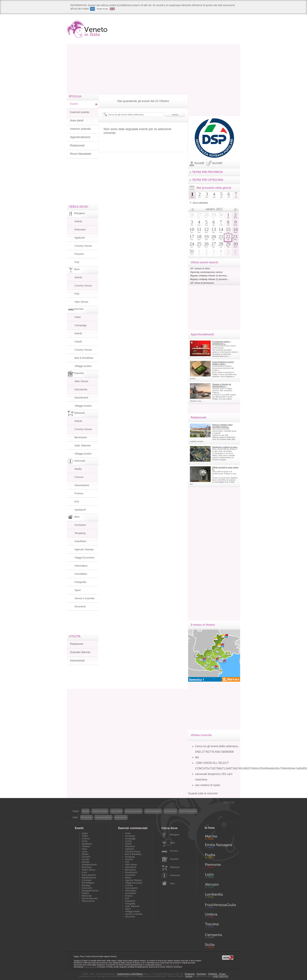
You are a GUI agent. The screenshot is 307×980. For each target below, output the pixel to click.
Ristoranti (80, 229)
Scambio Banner (80, 652)
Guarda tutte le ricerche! (203, 793)
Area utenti (77, 120)
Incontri (85, 859)
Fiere (84, 849)
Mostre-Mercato (90, 898)
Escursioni (87, 888)
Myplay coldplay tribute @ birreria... (209, 276)
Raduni (85, 893)
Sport (78, 590)
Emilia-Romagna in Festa (220, 847)
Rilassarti (175, 867)
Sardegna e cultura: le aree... (225, 447)
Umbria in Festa (220, 916)
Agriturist (80, 238)
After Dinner (81, 302)
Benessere (81, 437)
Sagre (85, 833)
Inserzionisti (77, 661)
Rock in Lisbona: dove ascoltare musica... (222, 426)
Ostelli (78, 341)
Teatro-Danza (89, 870)
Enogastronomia (90, 891)
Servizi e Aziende (84, 598)
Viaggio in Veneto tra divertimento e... (222, 385)
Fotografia (80, 582)
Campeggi (80, 325)
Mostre (85, 854)
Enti (77, 501)
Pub (77, 262)
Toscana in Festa (220, 926)
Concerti (86, 857)
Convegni (87, 880)
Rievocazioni (88, 901)
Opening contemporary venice (206, 272)
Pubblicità (213, 974)
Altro (172, 883)
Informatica (81, 566)
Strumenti (80, 606)
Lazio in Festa (220, 876)
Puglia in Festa (220, 857)
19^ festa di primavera (202, 283)
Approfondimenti (80, 137)
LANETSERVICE (220, 976)
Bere (172, 843)
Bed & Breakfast (84, 358)
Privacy (222, 974)
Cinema (86, 839)
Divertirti (174, 859)
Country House (83, 246)
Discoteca (87, 867)
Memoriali (87, 896)
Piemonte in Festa (220, 867)
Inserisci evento (80, 112)
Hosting (189, 976)
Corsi (84, 872)
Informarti (175, 875)
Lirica (84, 852)
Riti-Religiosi (88, 883)
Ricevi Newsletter (81, 154)
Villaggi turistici (83, 366)
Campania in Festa (220, 936)
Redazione (77, 644)
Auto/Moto (80, 541)
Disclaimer (201, 974)
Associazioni (82, 485)
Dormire (174, 851)
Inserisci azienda (80, 129)
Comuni (79, 477)
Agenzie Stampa (84, 549)
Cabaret (86, 846)
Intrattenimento (89, 865)
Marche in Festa (220, 837)
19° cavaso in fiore (200, 268)
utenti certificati (90, 967)
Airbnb (78, 221)
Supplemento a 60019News (130, 974)
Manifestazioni (89, 878)
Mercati (85, 862)
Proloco (79, 493)
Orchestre (80, 525)
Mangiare (175, 835)
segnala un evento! (171, 965)
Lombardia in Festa (220, 896)
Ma (197, 757)
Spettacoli (80, 510)
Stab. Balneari (83, 445)
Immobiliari (81, 574)
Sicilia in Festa (220, 946)
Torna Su (229, 802)
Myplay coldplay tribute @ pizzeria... (209, 279)
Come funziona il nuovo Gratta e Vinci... (223, 363)
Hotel (78, 317)
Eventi (74, 104)
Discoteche (81, 389)
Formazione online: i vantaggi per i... (222, 343)
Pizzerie (79, 254)
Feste (85, 841)
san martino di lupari (208, 785)
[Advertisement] (153, 69)
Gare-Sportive (89, 875)
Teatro (85, 836)
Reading (86, 885)
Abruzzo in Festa (220, 886)
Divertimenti (81, 398)
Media (78, 469)
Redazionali (77, 145)
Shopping (80, 533)
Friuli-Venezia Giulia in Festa (220, 906)
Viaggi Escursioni (84, 557)
